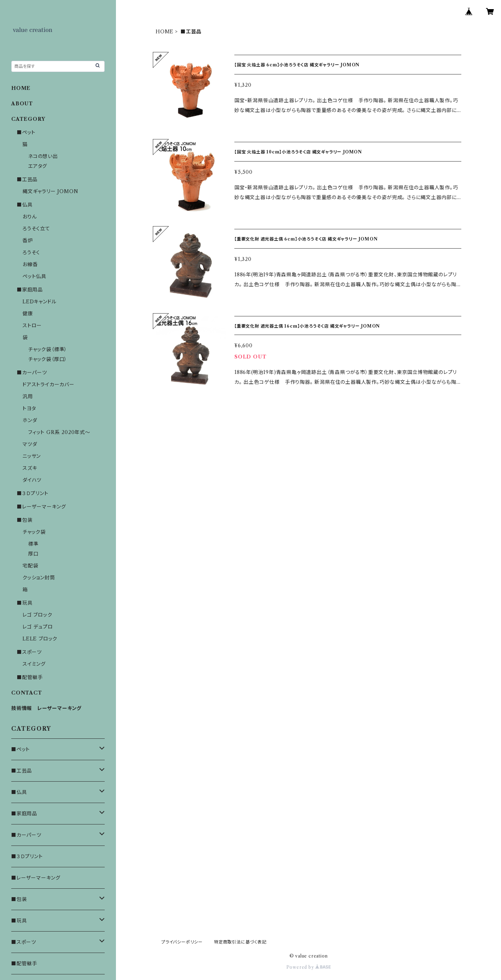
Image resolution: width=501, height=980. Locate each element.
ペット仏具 (34, 276)
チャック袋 (34, 532)
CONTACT (27, 693)
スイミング (34, 664)
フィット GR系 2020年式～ (59, 432)
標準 (33, 544)
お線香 (30, 264)
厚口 (33, 554)
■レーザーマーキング (41, 507)
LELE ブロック (40, 639)
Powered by (309, 967)
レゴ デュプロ (38, 627)
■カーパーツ (32, 373)
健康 (28, 314)
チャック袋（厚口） (48, 359)
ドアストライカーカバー (48, 384)
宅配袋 (30, 566)
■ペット (26, 132)
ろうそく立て (36, 229)
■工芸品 (27, 179)
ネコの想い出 (43, 156)
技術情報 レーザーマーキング (46, 708)
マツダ (30, 444)
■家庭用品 (30, 290)
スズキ (30, 468)
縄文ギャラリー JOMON (50, 191)
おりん (30, 217)
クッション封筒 (39, 578)
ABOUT (22, 104)
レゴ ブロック (37, 615)
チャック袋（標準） (48, 349)
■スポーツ (29, 652)
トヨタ (29, 408)
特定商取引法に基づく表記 (240, 942)
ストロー (32, 325)
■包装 (25, 520)
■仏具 (25, 205)
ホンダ (30, 420)
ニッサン (32, 456)
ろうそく (31, 252)
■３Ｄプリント (33, 493)
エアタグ (38, 166)
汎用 (28, 396)
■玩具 (25, 603)
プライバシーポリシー (182, 942)
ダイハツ (32, 480)
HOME (165, 32)
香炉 (28, 241)
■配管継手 (30, 677)
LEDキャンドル (39, 302)
